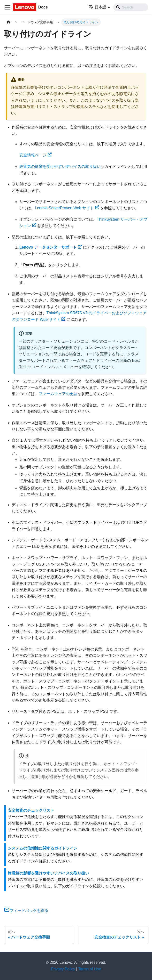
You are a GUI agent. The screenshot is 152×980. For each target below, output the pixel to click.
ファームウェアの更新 (58, 394)
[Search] (131, 7)
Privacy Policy (63, 969)
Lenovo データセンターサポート (51, 247)
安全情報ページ (35, 155)
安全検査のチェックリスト (31, 810)
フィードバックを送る (26, 911)
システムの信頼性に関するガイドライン (43, 848)
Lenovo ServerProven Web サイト (67, 208)
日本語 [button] (97, 7)
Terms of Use (90, 969)
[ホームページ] (8, 22)
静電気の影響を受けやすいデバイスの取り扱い (60, 166)
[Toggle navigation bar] (8, 7)
